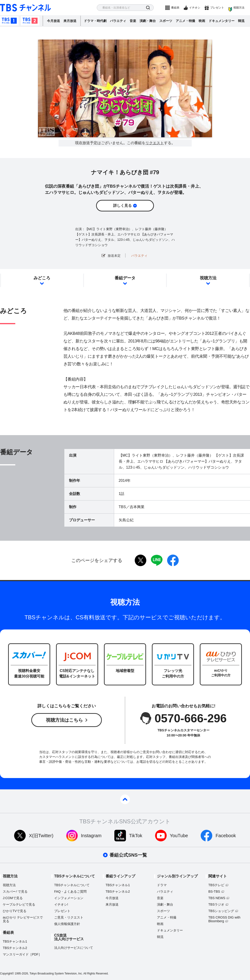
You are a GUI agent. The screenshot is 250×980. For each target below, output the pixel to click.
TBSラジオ (216, 904)
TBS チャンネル (25, 8)
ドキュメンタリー (222, 21)
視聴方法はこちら (64, 720)
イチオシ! (61, 904)
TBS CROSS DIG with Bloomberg (224, 919)
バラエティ (118, 21)
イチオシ (195, 8)
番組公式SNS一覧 (128, 855)
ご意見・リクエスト (69, 917)
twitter (141, 560)
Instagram (91, 836)
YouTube (179, 836)
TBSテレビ (216, 885)
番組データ (125, 278)
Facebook (226, 836)
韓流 (241, 21)
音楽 (133, 21)
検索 (148, 8)
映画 (202, 21)
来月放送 (70, 21)
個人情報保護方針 (67, 924)
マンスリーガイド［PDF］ (22, 954)
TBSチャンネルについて (72, 885)
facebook (173, 560)
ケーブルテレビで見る (19, 904)
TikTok (136, 836)
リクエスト (155, 143)
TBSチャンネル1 (9, 21)
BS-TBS (214, 891)
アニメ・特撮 (185, 21)
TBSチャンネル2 (30, 21)
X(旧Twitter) (41, 836)
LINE (157, 560)
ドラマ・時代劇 (95, 21)
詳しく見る (122, 206)
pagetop (125, 799)
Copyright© (7, 974)
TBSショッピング (221, 911)
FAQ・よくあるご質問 (70, 891)
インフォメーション (69, 898)
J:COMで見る (13, 898)
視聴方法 (239, 8)
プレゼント (217, 8)
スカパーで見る (15, 891)
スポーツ (166, 21)
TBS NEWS (217, 898)
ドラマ (162, 885)
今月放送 (53, 21)
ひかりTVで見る (15, 911)
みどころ (42, 278)
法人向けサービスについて (74, 948)
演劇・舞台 (148, 21)
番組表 (175, 8)
